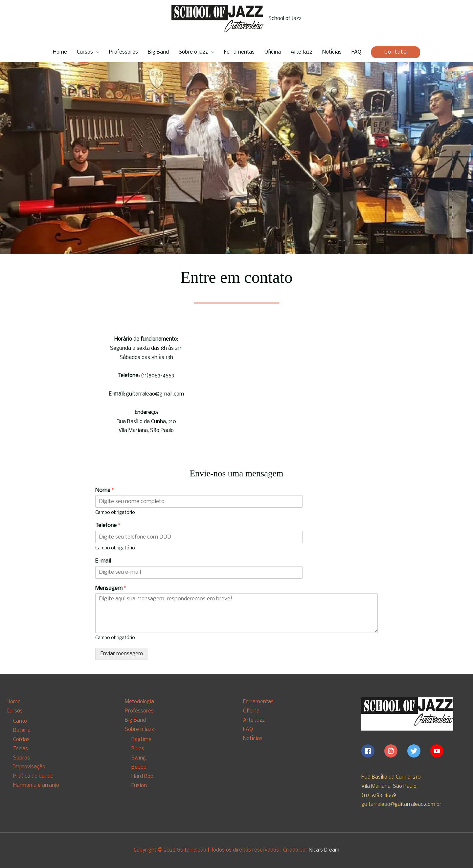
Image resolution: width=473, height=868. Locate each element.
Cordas (21, 740)
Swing (139, 758)
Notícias (332, 52)
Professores (124, 52)
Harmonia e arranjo (36, 785)
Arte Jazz (302, 52)
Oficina (273, 52)
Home (60, 52)
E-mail (103, 561)
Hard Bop (142, 776)
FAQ (356, 52)
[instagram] (395, 751)
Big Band (158, 52)
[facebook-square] (372, 751)
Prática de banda (33, 776)
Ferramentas (239, 52)
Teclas (21, 749)
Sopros (22, 758)
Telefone (108, 526)
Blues (138, 749)
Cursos (85, 52)
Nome (105, 490)
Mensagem (111, 588)
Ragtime (141, 740)
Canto (20, 721)
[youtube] (438, 751)
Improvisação (29, 767)
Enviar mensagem (122, 654)
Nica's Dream (324, 850)
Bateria (22, 730)
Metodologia (139, 702)
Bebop (139, 767)
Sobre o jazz (193, 52)
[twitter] (418, 751)
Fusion (139, 785)
